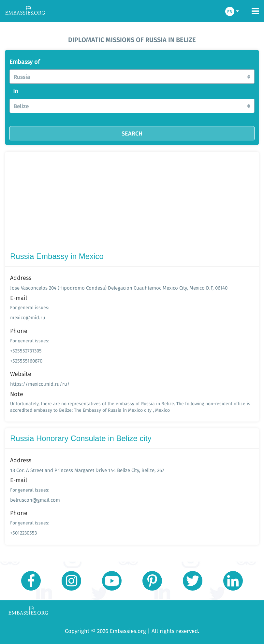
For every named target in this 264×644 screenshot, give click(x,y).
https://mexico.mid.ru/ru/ (40, 384)
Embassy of (25, 62)
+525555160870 (26, 361)
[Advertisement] (132, 203)
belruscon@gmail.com (35, 500)
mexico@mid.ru (28, 317)
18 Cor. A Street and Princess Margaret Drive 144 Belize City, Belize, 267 (87, 470)
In (16, 91)
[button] (132, 77)
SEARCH (132, 133)
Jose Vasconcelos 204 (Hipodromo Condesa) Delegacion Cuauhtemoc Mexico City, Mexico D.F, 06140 (119, 288)
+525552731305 (26, 351)
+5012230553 (23, 533)
